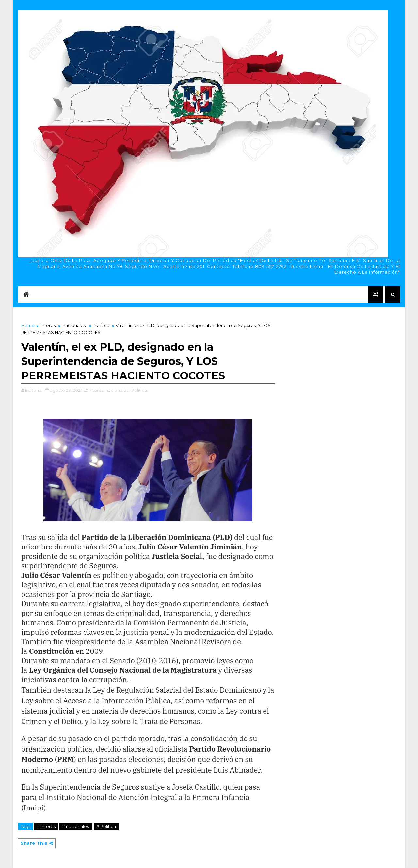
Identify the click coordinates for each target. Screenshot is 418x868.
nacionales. (75, 325)
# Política (106, 826)
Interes (48, 325)
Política (102, 325)
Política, (140, 390)
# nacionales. (76, 826)
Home (28, 325)
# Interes (46, 826)
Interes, (97, 390)
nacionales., (118, 390)
